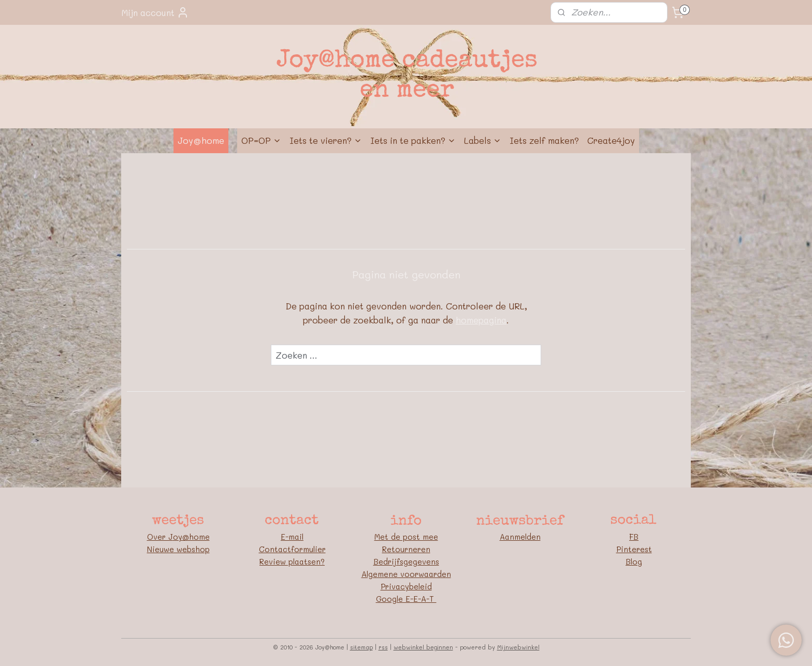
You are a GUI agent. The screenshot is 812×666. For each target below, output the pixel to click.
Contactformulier (292, 549)
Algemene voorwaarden (406, 574)
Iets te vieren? (326, 140)
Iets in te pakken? (413, 140)
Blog (634, 561)
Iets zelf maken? (544, 140)
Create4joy (611, 140)
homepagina (481, 320)
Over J (160, 537)
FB (634, 537)
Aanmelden (520, 537)
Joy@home (201, 140)
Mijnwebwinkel (518, 647)
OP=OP (261, 140)
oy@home (191, 537)
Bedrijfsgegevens (406, 561)
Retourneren (406, 549)
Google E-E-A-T (406, 599)
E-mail (292, 537)
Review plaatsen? (292, 561)
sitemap (361, 647)
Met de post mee (406, 537)
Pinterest (634, 549)
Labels (483, 140)
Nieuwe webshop (178, 549)
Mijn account (155, 12)
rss (383, 647)
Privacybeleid (406, 586)
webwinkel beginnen (423, 647)
